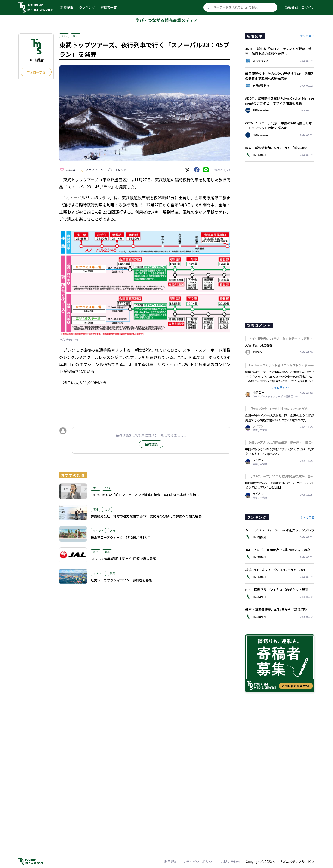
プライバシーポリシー (199, 862)
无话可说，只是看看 (259, 345)
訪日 (96, 488)
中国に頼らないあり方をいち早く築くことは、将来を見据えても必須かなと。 (280, 451)
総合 (96, 552)
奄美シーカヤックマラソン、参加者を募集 (121, 580)
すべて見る (307, 36)
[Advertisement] (145, 402)
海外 (96, 509)
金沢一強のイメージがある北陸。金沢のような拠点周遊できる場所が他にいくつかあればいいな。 (280, 418)
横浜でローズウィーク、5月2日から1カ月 (121, 537)
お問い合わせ (231, 862)
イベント (98, 531)
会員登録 (151, 444)
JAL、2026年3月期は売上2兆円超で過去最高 (123, 559)
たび (64, 36)
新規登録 (291, 7)
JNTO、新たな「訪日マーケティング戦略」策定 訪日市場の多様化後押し (145, 495)
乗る (76, 36)
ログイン (308, 7)
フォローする (36, 72)
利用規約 (171, 862)
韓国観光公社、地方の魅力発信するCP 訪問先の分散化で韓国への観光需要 (146, 516)
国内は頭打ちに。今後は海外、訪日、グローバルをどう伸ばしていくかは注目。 (280, 485)
